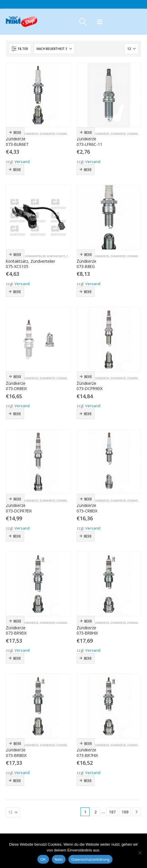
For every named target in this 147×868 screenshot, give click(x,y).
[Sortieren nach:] (54, 49)
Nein (59, 859)
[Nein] (140, 853)
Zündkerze (30, 134)
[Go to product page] (38, 95)
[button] (83, 22)
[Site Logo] (22, 22)
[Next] (137, 812)
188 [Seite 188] (125, 812)
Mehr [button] (17, 133)
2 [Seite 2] (95, 812)
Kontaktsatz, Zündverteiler (26, 256)
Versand (22, 162)
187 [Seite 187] (112, 812)
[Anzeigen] (131, 49)
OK (43, 859)
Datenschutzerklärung (90, 859)
